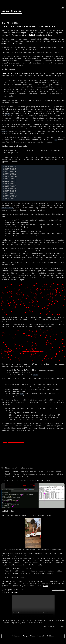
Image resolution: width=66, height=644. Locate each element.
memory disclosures (47, 253)
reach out (38, 623)
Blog (63, 626)
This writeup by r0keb (30, 101)
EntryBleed (6, 41)
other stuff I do (56, 620)
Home (62, 8)
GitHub (45, 586)
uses (3, 129)
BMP (28, 275)
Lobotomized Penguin (21, 636)
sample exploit (14, 592)
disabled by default (33, 114)
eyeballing (27, 142)
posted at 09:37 (51, 626)
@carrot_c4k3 (23, 74)
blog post (59, 76)
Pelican (50, 636)
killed (32, 35)
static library (58, 590)
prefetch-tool (7, 74)
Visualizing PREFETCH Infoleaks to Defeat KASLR (28, 27)
